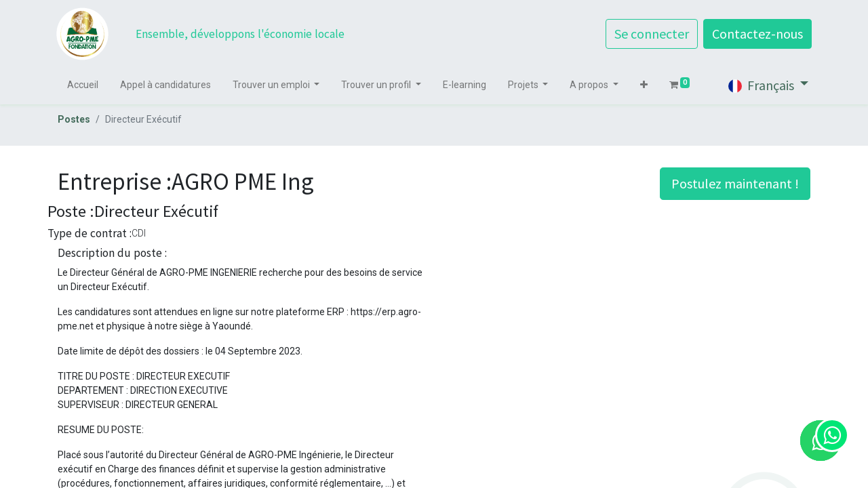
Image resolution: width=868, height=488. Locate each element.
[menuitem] (84, 85)
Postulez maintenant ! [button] (735, 183)
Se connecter (650, 34)
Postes (74, 119)
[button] (645, 85)
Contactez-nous (756, 34)
